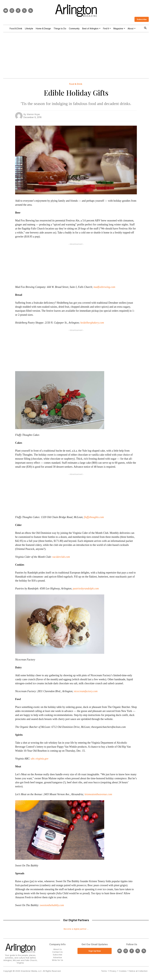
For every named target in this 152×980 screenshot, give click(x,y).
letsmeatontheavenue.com (98, 794)
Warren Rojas (33, 114)
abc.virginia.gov (40, 759)
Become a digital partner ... (76, 929)
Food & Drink (76, 84)
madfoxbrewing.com (104, 287)
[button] (145, 28)
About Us (58, 949)
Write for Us (58, 960)
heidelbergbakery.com (92, 323)
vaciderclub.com (61, 557)
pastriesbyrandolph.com (86, 589)
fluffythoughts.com (94, 517)
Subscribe (58, 955)
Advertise (58, 957)
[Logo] (76, 11)
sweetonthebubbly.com (52, 905)
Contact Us (57, 952)
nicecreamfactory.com (86, 691)
